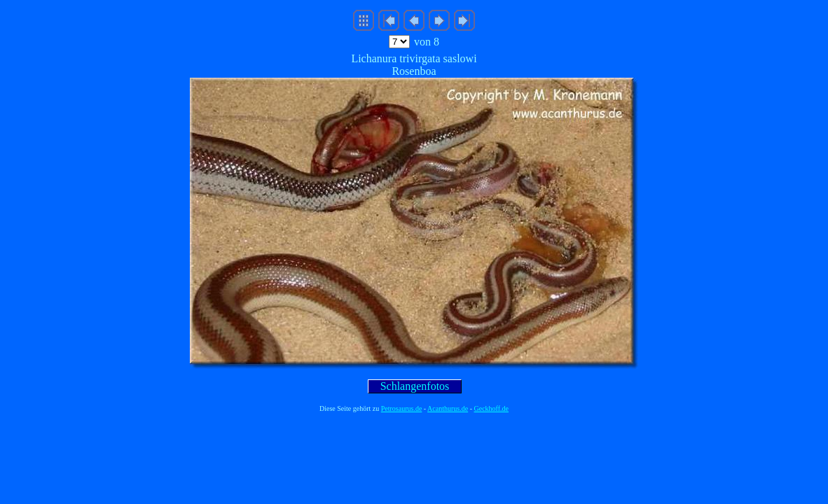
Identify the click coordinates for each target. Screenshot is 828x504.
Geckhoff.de (492, 408)
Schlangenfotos (415, 386)
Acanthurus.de (448, 408)
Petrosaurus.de (402, 408)
